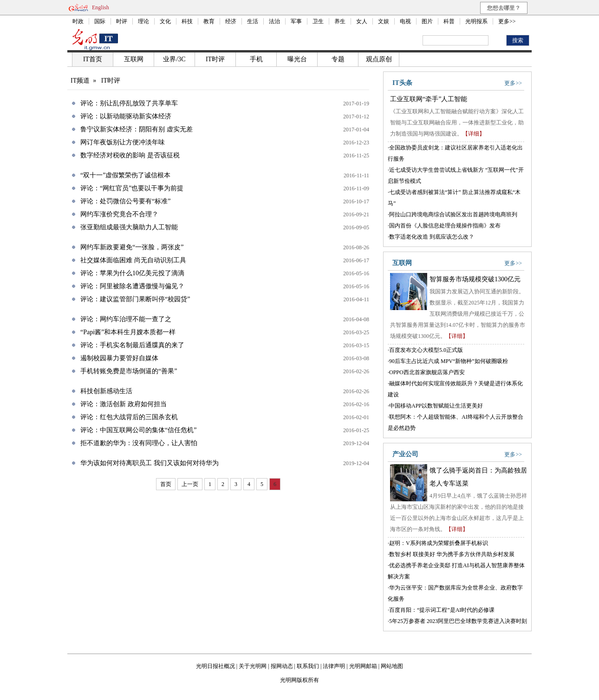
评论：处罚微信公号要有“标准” (125, 201)
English (101, 7)
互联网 (134, 59)
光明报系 (476, 21)
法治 (274, 21)
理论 (143, 21)
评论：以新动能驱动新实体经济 (126, 116)
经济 (231, 21)
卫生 (318, 21)
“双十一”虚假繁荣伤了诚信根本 (125, 175)
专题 (338, 59)
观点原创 (379, 59)
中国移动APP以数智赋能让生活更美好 (436, 406)
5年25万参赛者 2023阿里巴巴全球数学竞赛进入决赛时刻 (458, 621)
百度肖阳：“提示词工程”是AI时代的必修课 (442, 610)
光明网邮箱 (363, 666)
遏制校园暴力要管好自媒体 (119, 358)
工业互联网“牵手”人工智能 (429, 99)
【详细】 (474, 134)
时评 (122, 21)
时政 (78, 21)
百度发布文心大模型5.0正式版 (426, 350)
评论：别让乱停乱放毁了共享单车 (129, 103)
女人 (362, 21)
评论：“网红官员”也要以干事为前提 (132, 188)
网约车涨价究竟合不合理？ (119, 214)
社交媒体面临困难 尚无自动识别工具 (133, 260)
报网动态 (282, 666)
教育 (209, 21)
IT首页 (93, 59)
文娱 (384, 21)
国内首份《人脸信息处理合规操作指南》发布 (445, 226)
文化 (165, 21)
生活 (253, 21)
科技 (187, 21)
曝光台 (297, 59)
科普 (449, 21)
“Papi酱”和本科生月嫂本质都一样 (128, 332)
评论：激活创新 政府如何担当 (124, 404)
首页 (166, 484)
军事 (296, 21)
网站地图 (392, 666)
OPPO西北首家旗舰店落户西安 (427, 372)
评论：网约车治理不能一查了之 (126, 319)
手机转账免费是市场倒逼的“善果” (129, 371)
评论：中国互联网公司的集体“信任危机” (138, 430)
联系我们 (308, 666)
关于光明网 (253, 666)
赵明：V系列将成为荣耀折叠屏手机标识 (439, 543)
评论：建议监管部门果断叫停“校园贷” (135, 299)
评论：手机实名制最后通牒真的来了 (132, 345)
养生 (340, 21)
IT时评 (215, 59)
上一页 (190, 484)
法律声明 (334, 666)
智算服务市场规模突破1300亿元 (475, 279)
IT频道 (80, 81)
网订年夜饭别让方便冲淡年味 (123, 142)
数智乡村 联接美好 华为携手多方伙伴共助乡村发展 (452, 554)
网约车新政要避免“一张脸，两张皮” (132, 247)
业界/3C (174, 59)
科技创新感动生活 (106, 391)
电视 (405, 21)
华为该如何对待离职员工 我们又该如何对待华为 (150, 463)
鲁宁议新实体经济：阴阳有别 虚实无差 (137, 129)
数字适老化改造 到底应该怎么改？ (432, 237)
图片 (427, 21)
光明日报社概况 (215, 666)
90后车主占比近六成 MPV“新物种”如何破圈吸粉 (449, 361)
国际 (100, 21)
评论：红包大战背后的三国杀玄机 (129, 417)
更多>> (507, 21)
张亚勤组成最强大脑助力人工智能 (129, 227)
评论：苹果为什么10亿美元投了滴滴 (132, 273)
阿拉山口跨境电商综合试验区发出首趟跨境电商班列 (453, 214)
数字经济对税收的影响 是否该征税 (130, 155)
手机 (256, 59)
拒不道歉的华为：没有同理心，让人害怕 (139, 443)
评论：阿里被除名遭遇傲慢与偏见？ (132, 286)
